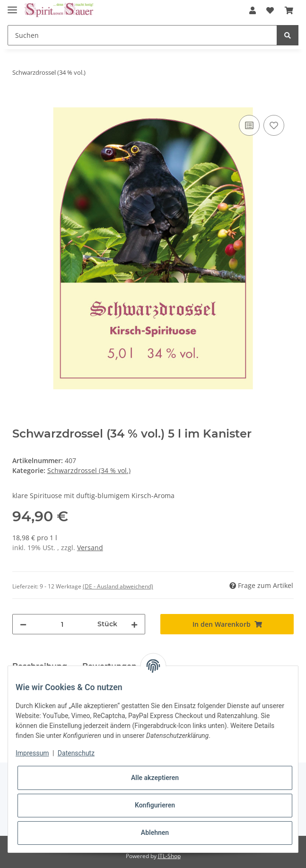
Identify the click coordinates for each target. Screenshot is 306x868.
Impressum (32, 753)
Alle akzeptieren (155, 778)
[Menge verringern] (23, 624)
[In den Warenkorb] (20, 102)
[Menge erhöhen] (134, 624)
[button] (253, 10)
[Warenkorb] (289, 10)
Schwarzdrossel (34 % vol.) (89, 470)
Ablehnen (155, 833)
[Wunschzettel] (270, 10)
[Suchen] (142, 35)
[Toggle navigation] (12, 6)
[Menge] (62, 624)
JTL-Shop (169, 856)
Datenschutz (76, 753)
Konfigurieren (155, 805)
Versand (90, 548)
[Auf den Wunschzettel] (274, 125)
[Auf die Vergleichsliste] (249, 125)
